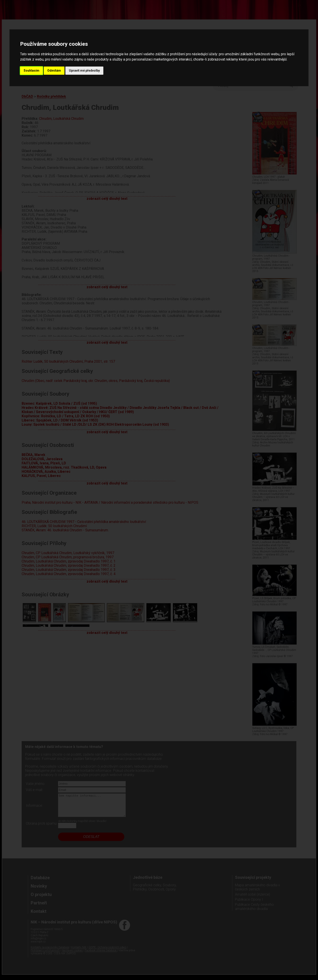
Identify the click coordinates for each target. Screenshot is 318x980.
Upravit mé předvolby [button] (84, 71)
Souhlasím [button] (31, 71)
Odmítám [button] (54, 71)
